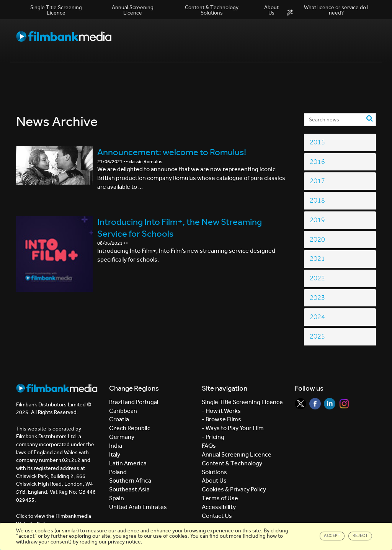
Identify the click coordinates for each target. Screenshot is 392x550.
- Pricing (213, 437)
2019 (317, 220)
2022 (317, 278)
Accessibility (219, 507)
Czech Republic (130, 428)
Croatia (119, 419)
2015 (317, 142)
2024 (317, 317)
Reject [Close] (360, 536)
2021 (317, 259)
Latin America (128, 463)
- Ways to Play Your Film (233, 428)
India (116, 446)
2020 (317, 240)
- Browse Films (221, 419)
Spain (117, 498)
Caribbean (123, 411)
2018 (317, 201)
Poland (118, 472)
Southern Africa (130, 480)
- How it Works (221, 411)
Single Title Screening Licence (56, 10)
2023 (317, 298)
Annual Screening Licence (133, 10)
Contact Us (217, 516)
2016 (317, 162)
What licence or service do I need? (327, 10)
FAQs (209, 446)
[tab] (340, 142)
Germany (122, 437)
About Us (271, 10)
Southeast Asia (129, 489)
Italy (115, 454)
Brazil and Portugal (134, 402)
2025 (317, 336)
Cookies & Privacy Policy (234, 489)
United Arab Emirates (138, 507)
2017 (317, 181)
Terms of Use (220, 498)
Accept (332, 536)
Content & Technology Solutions (212, 10)
